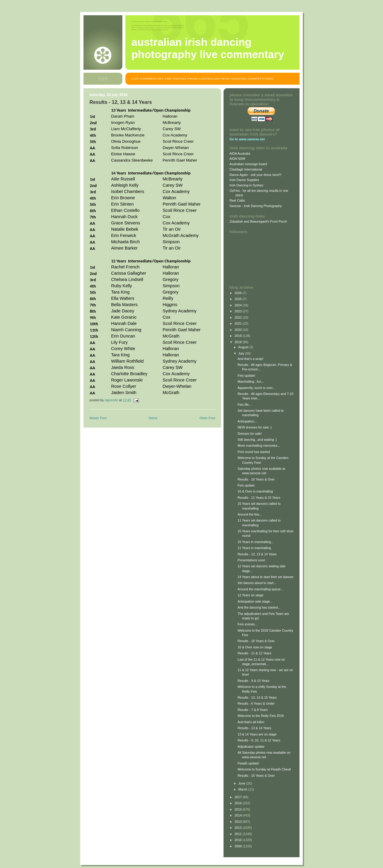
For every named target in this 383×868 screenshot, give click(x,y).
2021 (239, 323)
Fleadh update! (248, 763)
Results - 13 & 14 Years (254, 728)
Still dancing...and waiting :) (257, 440)
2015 (239, 809)
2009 (239, 846)
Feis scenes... (248, 624)
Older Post (207, 418)
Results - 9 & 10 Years (254, 681)
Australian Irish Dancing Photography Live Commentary (208, 48)
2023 (239, 311)
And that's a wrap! (250, 359)
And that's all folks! (251, 722)
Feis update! (246, 376)
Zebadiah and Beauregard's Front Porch (258, 221)
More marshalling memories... (259, 446)
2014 (239, 815)
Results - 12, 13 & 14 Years (257, 554)
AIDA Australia (240, 153)
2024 (239, 305)
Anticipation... (247, 421)
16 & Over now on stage (255, 647)
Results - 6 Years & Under (256, 703)
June (242, 783)
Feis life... (244, 405)
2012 (239, 828)
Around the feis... (250, 514)
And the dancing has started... (259, 607)
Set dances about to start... (257, 583)
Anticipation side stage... (255, 601)
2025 (239, 299)
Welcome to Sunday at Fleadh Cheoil (264, 769)
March (243, 789)
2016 (239, 803)
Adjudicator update (251, 747)
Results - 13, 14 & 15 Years (257, 697)
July (242, 353)
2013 (239, 822)
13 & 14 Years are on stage (257, 734)
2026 (239, 293)
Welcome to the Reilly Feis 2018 (261, 716)
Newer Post (98, 418)
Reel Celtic (237, 200)
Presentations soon (251, 560)
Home (153, 418)
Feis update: (246, 485)
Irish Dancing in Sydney (246, 185)
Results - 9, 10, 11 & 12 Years (259, 740)
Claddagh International (246, 169)
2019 (239, 336)
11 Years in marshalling (254, 548)
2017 (239, 797)
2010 (239, 840)
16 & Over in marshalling (255, 491)
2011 (239, 834)
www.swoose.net (252, 139)
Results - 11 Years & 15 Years (259, 498)
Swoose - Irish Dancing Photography (256, 206)
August (244, 347)
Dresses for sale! (250, 434)
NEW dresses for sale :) (255, 427)
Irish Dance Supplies (244, 180)
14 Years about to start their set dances (266, 577)
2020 (239, 330)
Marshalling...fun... (251, 381)
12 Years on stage (250, 595)
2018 (239, 342)
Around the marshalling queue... (260, 589)
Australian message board (248, 164)
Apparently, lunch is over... (256, 388)
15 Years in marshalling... (256, 542)
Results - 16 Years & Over (256, 479)
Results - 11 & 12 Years (254, 653)
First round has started (254, 452)
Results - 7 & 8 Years (253, 710)
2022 (239, 317)
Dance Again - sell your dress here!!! (256, 175)
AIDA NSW (237, 159)
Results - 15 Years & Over (256, 776)
